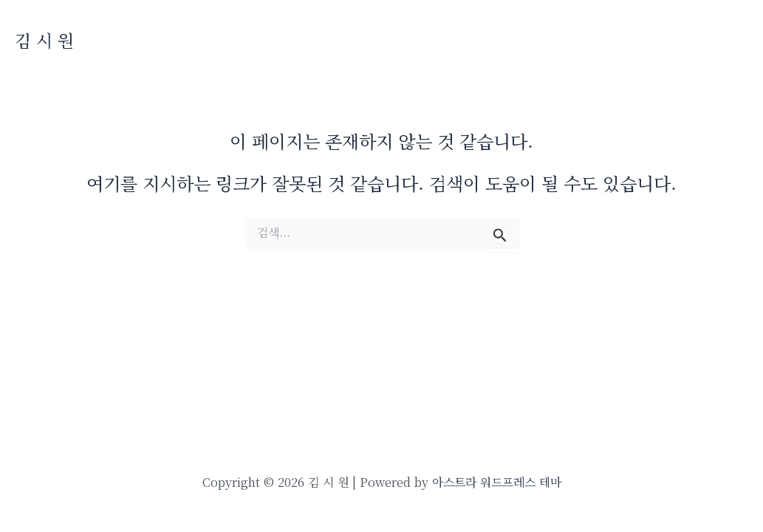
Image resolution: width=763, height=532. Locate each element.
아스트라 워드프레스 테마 (497, 482)
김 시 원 (44, 40)
